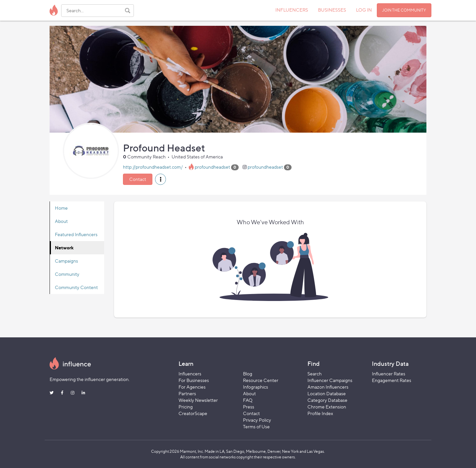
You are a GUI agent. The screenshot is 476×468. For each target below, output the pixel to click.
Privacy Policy (257, 420)
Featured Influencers (76, 234)
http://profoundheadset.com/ (153, 167)
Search (315, 374)
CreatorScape (193, 413)
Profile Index (320, 413)
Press (249, 407)
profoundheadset (212, 167)
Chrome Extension (327, 407)
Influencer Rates (389, 374)
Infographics (256, 387)
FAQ (248, 400)
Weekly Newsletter (198, 400)
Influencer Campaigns (330, 380)
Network (64, 248)
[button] (160, 179)
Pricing (186, 407)
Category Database (327, 400)
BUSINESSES (332, 10)
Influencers (190, 374)
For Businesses (194, 380)
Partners (187, 393)
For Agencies (192, 387)
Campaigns (66, 261)
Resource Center (261, 380)
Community (67, 274)
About (61, 221)
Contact (138, 179)
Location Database (327, 393)
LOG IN (364, 10)
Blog (248, 374)
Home (61, 208)
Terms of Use (256, 426)
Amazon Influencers (328, 387)
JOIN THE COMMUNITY (404, 10)
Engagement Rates (392, 380)
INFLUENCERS (292, 10)
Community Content (76, 287)
